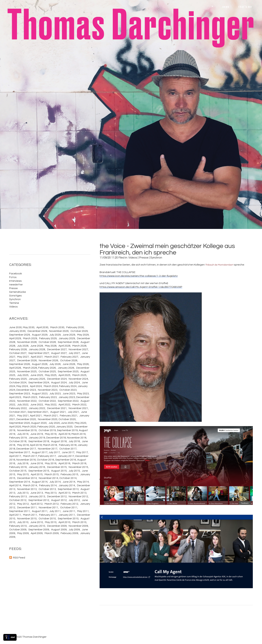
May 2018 (23, 445)
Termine (14, 303)
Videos (133, 258)
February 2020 (46, 427)
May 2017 (82, 452)
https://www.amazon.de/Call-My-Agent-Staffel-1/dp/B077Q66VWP (141, 287)
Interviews (15, 281)
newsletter (16, 285)
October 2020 (67, 419)
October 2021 (18, 412)
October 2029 (79, 331)
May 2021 (23, 416)
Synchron (156, 258)
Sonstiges (15, 296)
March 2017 (30, 456)
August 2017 (40, 452)
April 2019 (64, 434)
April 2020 (15, 427)
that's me (245, 7)
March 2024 (51, 386)
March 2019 (79, 434)
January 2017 (66, 456)
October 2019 (47, 430)
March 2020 (29, 427)
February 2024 (68, 386)
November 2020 (48, 419)
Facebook (16, 274)
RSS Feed (19, 558)
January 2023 (67, 397)
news (226, 7)
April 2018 (36, 445)
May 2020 (80, 423)
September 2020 (20, 423)
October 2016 (46, 460)
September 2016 (66, 460)
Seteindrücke (18, 292)
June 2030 (15, 327)
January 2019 (37, 438)
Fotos (13, 277)
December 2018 (56, 438)
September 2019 (67, 430)
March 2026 (30, 368)
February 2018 (68, 445)
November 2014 (48, 478)
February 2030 (75, 327)
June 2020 (67, 423)
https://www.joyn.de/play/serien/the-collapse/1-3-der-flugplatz (139, 276)
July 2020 (54, 423)
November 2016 (26, 460)
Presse (144, 258)
